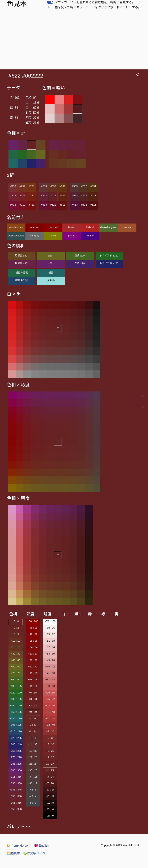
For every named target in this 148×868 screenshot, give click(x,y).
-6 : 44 (33, 731)
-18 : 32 (33, 751)
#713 (13, 205)
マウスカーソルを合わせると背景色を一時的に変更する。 (95, 2)
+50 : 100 (33, 621)
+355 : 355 (16, 803)
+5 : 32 (50, 738)
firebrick (90, 227)
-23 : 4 (50, 809)
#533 (75, 186)
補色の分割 (22, 273)
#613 (44, 205)
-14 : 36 (33, 744)
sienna (127, 227)
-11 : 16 (50, 790)
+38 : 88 (33, 641)
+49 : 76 (50, 660)
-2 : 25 (50, 770)
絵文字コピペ (34, 853)
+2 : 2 (16, 628)
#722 (22, 195)
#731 (32, 186)
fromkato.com (19, 846)
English (42, 846)
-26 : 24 (33, 764)
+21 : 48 (50, 712)
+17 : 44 (50, 718)
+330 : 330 (16, 783)
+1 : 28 (50, 757)
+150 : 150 (16, 706)
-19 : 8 (50, 803)
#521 (93, 195)
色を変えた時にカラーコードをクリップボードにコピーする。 (98, 7)
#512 (84, 205)
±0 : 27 (50, 764)
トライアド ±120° (109, 256)
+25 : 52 (50, 699)
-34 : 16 (33, 777)
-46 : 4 (33, 796)
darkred (53, 227)
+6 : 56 (33, 693)
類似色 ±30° (22, 256)
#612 (53, 205)
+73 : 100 (50, 621)
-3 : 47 (33, 725)
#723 (13, 195)
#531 (93, 186)
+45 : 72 (50, 667)
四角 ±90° (80, 256)
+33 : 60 (50, 686)
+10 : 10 (16, 641)
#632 (53, 186)
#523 (75, 195)
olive (53, 236)
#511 (93, 205)
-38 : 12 (33, 783)
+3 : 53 (33, 699)
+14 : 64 (33, 679)
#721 (32, 195)
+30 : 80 (33, 654)
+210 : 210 (16, 731)
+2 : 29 (50, 751)
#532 (84, 186)
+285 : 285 (16, 764)
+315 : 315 (16, 777)
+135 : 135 (16, 699)
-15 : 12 (50, 796)
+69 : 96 (50, 628)
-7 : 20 (50, 783)
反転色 (51, 280)
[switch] (50, 2)
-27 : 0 (50, 816)
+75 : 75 (16, 673)
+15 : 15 (16, 647)
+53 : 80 (50, 654)
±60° (51, 256)
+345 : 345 (16, 790)
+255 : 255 (16, 751)
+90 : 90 (16, 679)
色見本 (13, 853)
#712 (22, 205)
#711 (32, 205)
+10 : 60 (33, 686)
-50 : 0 (33, 803)
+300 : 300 (16, 770)
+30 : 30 (16, 654)
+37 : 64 (50, 679)
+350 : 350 (16, 796)
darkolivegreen (109, 227)
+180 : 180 (16, 718)
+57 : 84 (50, 647)
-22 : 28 (33, 757)
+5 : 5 (16, 634)
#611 (62, 205)
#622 (53, 195)
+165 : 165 (16, 712)
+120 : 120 (16, 693)
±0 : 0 (16, 621)
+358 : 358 (16, 809)
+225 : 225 (16, 738)
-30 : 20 (33, 770)
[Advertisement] (75, 40)
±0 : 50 (33, 712)
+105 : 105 (16, 686)
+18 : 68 (33, 673)
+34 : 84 (33, 647)
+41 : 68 (50, 673)
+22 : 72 (33, 667)
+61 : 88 (50, 641)
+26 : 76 (33, 660)
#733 (13, 186)
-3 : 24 (50, 777)
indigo (90, 236)
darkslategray (16, 236)
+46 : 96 (33, 628)
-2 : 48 (33, 718)
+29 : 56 (50, 693)
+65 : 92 (50, 634)
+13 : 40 (50, 725)
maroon (35, 227)
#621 (62, 195)
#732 (22, 186)
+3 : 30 (50, 744)
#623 (44, 195)
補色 (51, 273)
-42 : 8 (33, 790)
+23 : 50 (50, 706)
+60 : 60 (16, 667)
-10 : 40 (33, 738)
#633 (44, 186)
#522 (84, 195)
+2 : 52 (33, 706)
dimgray (35, 236)
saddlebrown (16, 227)
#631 (62, 186)
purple (72, 236)
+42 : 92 (33, 634)
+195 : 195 (16, 725)
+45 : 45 (16, 660)
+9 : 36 (50, 731)
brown (72, 227)
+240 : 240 (16, 744)
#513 (75, 205)
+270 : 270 (16, 757)
